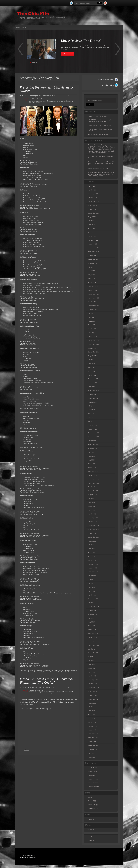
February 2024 (93, 286)
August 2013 (92, 749)
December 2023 (94, 294)
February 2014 (93, 726)
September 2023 (94, 306)
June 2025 (91, 225)
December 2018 (94, 526)
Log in (90, 797)
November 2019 (94, 483)
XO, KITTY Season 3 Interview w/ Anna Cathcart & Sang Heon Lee (101, 121)
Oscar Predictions (34, 101)
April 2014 (92, 718)
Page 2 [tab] (32, 62)
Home (18, 27)
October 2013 (93, 742)
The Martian (67, 101)
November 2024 (94, 252)
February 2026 (93, 194)
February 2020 (93, 472)
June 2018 (91, 549)
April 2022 (92, 371)
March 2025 (92, 236)
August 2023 (92, 310)
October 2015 (93, 649)
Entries (92, 801)
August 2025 (92, 217)
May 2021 (91, 414)
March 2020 (92, 468)
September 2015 (94, 653)
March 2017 (92, 595)
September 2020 (94, 445)
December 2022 (94, 340)
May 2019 (91, 506)
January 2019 (93, 522)
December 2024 (94, 248)
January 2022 (93, 383)
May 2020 (91, 460)
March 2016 (92, 630)
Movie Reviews (39, 691)
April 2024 (92, 279)
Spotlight (45, 101)
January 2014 (93, 730)
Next (20, 50)
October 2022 (93, 348)
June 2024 (91, 271)
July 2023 (91, 313)
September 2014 (94, 699)
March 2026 (92, 190)
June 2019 (91, 502)
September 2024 (94, 259)
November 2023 (94, 298)
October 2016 (93, 610)
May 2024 (91, 275)
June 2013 (91, 757)
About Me (24, 27)
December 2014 (94, 688)
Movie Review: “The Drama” (81, 41)
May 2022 (91, 367)
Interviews (32, 691)
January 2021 (93, 429)
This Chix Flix (33, 14)
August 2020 (92, 448)
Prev (118, 50)
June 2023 (91, 317)
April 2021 (92, 418)
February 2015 (93, 680)
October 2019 (93, 487)
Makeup (26, 585)
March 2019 (92, 514)
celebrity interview (44, 692)
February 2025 (93, 240)
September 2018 (94, 537)
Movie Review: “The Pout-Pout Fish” (100, 125)
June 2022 (91, 364)
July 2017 (91, 583)
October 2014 (93, 695)
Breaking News (93, 767)
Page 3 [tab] (33, 62)
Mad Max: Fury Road (61, 100)
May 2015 (91, 668)
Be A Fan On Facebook (106, 80)
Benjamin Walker (33, 692)
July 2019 (91, 499)
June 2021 (91, 410)
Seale (29, 571)
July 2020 (91, 452)
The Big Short (60, 101)
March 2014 (92, 722)
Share (26, 749)
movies (69, 100)
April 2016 (92, 626)
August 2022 (92, 356)
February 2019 (93, 518)
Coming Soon (93, 771)
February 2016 (93, 634)
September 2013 (94, 745)
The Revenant (37, 103)
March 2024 (92, 283)
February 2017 (93, 599)
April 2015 (92, 672)
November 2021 (94, 391)
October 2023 (93, 302)
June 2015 (91, 664)
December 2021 (94, 387)
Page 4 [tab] (35, 62)
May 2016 (91, 622)
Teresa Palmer (33, 693)
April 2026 (92, 186)
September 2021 (94, 398)
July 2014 (91, 707)
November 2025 (94, 205)
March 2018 (92, 560)
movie (54, 692)
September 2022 (94, 352)
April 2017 (92, 591)
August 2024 (92, 263)
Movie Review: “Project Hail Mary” (100, 135)
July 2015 (91, 661)
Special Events (33, 99)
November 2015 (94, 645)
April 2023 (92, 325)
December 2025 (94, 202)
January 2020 (93, 475)
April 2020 (92, 464)
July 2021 (91, 406)
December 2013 (94, 734)
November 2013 (94, 738)
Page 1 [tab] (31, 62)
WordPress (32, 858)
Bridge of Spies (46, 100)
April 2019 (92, 510)
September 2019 (94, 491)
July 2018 (91, 545)
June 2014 (91, 711)
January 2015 (93, 684)
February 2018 (93, 564)
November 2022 (94, 344)
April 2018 (92, 556)
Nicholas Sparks (60, 692)
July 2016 (91, 618)
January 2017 (93, 603)
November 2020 (94, 437)
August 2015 (92, 657)
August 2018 (92, 541)
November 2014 (94, 691)
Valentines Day (48, 693)
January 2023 (93, 337)
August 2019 (92, 495)
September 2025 (94, 213)
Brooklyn (53, 100)
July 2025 (91, 221)
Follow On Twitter (107, 85)
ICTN (50, 692)
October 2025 (93, 209)
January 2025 (93, 244)
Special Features (42, 99)
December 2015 (94, 641)
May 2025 (91, 229)
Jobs (44, 198)
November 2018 (94, 529)
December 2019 (94, 479)
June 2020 (91, 456)
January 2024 (93, 290)
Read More (68, 54)
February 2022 (93, 379)
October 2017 (93, 576)
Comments (93, 805)
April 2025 (92, 232)
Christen (91, 156)
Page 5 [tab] (36, 62)
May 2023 (91, 321)
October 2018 (93, 533)
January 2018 (93, 568)
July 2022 (91, 360)
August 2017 (92, 580)
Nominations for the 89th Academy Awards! (102, 152)
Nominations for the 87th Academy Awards (100, 175)
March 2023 (92, 329)
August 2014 (92, 703)
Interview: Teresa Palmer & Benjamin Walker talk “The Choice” (46, 681)
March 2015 (92, 676)
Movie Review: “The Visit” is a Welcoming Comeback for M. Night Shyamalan (102, 163)
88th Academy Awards (35, 100)
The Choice (40, 693)
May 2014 (91, 715)
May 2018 (91, 553)
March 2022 (92, 375)
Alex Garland (28, 285)
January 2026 (93, 198)
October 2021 (93, 394)
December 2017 (94, 572)
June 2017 (91, 587)
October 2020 (93, 441)
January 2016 (93, 637)
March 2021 (92, 421)
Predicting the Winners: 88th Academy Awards (47, 89)
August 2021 (92, 402)
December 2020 (94, 433)
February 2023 (93, 333)
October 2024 (93, 256)
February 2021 (93, 425)
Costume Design (29, 603)
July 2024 (91, 267)
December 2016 (94, 607)
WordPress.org (93, 809)
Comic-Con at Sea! (101, 169)
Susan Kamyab (52, 101)
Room (40, 101)
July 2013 (91, 753)
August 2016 (92, 614)
